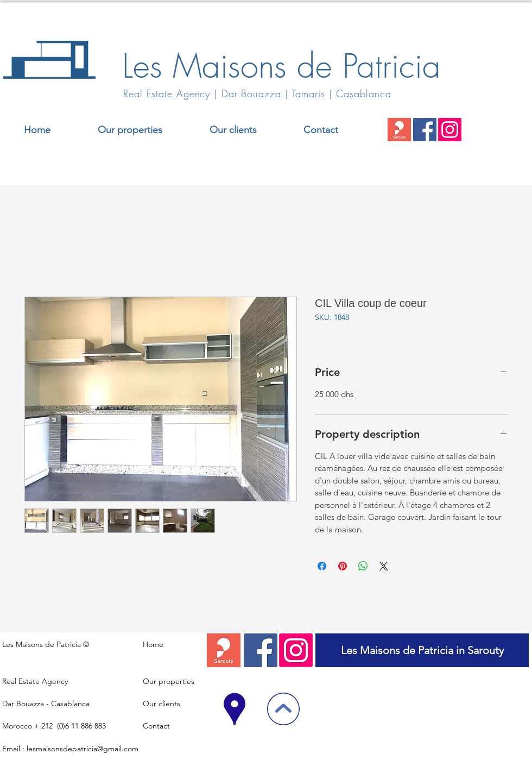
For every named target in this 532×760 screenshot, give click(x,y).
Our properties (169, 681)
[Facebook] (425, 130)
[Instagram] (450, 130)
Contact (156, 726)
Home (153, 644)
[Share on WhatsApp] (363, 566)
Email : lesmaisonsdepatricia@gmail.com (70, 749)
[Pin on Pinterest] (343, 566)
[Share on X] (384, 566)
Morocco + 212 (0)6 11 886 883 (54, 726)
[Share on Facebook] (322, 566)
